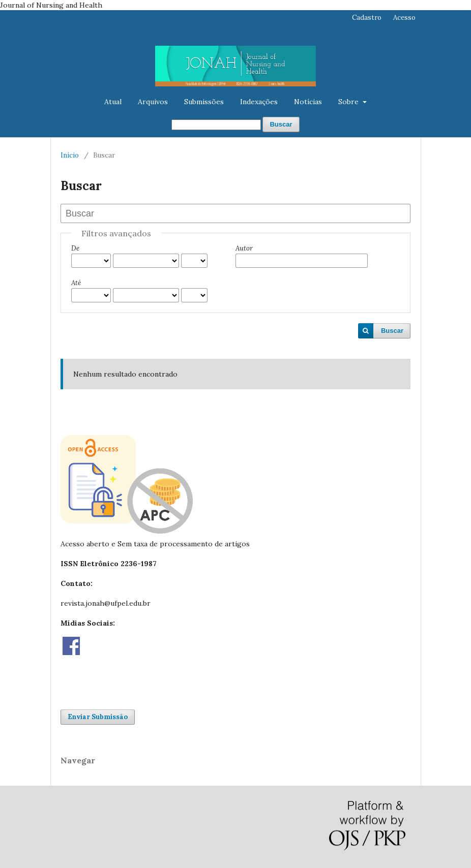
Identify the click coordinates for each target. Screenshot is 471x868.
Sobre (349, 102)
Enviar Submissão (98, 717)
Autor (244, 248)
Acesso (404, 18)
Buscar (281, 124)
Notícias (308, 102)
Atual (113, 102)
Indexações (259, 102)
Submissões (204, 102)
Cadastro (367, 18)
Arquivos (153, 102)
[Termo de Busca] (216, 125)
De (75, 248)
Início (70, 155)
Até (76, 283)
